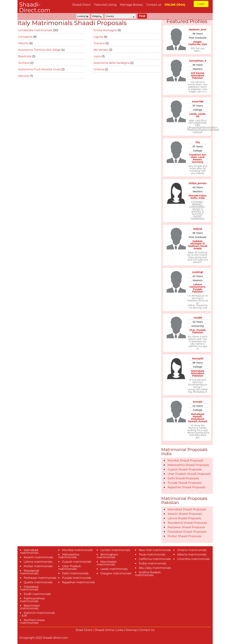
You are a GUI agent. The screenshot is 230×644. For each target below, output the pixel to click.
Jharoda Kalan (197, 196)
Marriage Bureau (131, 5)
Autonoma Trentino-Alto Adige (40, 50)
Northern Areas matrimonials (32, 621)
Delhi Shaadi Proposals (183, 478)
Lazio (97, 56)
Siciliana (24, 63)
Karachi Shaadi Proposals (185, 514)
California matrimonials (155, 559)
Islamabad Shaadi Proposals (187, 509)
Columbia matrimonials (193, 559)
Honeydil (198, 359)
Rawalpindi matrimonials (30, 572)
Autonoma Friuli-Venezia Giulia (40, 69)
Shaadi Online (104, 630)
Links (120, 630)
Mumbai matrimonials (77, 550)
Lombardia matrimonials (36, 30)
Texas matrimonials (152, 555)
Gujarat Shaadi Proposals (185, 469)
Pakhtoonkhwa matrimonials (32, 600)
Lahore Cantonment (197, 286)
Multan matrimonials (38, 566)
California (194, 44)
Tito (198, 142)
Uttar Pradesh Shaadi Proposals (189, 474)
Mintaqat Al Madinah (197, 245)
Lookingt (198, 272)
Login (201, 4)
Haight (197, 42)
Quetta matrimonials (38, 582)
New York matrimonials (155, 550)
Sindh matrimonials (37, 594)
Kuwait (203, 421)
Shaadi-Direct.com (35, 7)
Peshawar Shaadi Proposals (186, 527)
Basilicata (25, 56)
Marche (24, 43)
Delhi (194, 198)
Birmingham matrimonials (107, 556)
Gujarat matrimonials (77, 562)
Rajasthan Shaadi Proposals (187, 487)
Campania (26, 37)
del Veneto (101, 50)
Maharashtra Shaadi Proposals (188, 465)
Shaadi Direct (82, 5)
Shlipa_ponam (198, 183)
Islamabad (197, 75)
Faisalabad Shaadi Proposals (187, 532)
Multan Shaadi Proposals (185, 536)
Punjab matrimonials (77, 578)
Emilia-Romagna (105, 30)
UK (198, 116)
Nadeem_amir (198, 30)
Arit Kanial (197, 73)
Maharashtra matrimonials (69, 556)
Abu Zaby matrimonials (155, 568)
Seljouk (198, 229)
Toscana (99, 43)
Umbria (99, 69)
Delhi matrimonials (75, 573)
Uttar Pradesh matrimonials (70, 568)
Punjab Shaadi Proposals (185, 483)
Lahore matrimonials (38, 562)
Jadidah (197, 241)
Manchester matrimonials (107, 563)
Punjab (197, 289)
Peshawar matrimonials (40, 578)
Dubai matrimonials (153, 563)
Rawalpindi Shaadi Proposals (187, 523)
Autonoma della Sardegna (112, 63)
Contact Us (147, 630)
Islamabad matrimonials (29, 551)
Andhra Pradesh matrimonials (148, 574)
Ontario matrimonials (192, 550)
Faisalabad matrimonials (29, 588)
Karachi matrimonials (38, 557)
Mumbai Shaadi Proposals (185, 461)
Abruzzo (24, 76)
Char (192, 330)
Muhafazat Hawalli (198, 415)
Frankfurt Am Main (198, 156)
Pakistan (198, 78)
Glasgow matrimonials (116, 573)
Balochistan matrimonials (30, 607)
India (202, 198)
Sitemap (131, 630)
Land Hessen (199, 158)
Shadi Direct (84, 630)
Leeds (193, 114)
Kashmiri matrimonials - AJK (38, 614)
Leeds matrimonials (114, 569)
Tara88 (198, 318)
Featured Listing (105, 5)
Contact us (154, 5)
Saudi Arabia (200, 247)
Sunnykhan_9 (198, 61)
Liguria (99, 37)
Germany (198, 162)
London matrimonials (115, 550)
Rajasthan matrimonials (79, 582)
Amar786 (198, 102)
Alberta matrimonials (192, 555)
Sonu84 (198, 402)
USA (204, 44)
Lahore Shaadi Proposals (184, 518)
